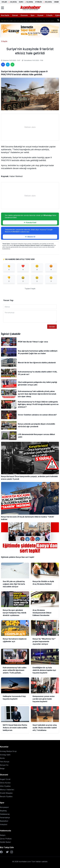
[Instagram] (12, 852)
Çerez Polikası (6, 839)
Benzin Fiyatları (6, 796)
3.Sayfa (49, 15)
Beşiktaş (3, 811)
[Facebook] (1, 852)
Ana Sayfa (5, 15)
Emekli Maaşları (6, 793)
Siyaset (40, 15)
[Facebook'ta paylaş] (3, 65)
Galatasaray (5, 814)
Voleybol (4, 824)
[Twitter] (7, 852)
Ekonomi (24, 15)
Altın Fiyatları (5, 786)
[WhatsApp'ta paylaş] (12, 65)
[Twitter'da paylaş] (8, 65)
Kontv (2, 758)
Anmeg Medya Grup (8, 751)
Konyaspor (4, 807)
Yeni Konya (5, 762)
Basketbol (4, 821)
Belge (2, 768)
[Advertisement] (30, 127)
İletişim (3, 835)
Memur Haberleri (7, 790)
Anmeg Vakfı (5, 755)
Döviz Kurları (5, 783)
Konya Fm (4, 765)
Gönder (52, 327)
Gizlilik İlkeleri (5, 842)
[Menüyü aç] (2, 8)
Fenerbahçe (5, 818)
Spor (33, 15)
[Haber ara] (58, 20)
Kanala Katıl (30, 222)
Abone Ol (30, 237)
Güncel (15, 15)
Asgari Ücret (5, 779)
